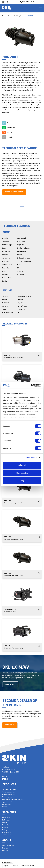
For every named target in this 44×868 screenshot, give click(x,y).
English (6, 866)
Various (5, 807)
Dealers (5, 848)
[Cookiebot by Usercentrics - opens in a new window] (31, 385)
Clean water (7, 818)
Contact (5, 851)
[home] (7, 8)
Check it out (10, 684)
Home (4, 16)
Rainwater (6, 825)
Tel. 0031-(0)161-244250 (11, 772)
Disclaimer (15, 865)
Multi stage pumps (9, 794)
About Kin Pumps (8, 846)
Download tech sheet (14, 192)
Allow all (22, 465)
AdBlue (5, 822)
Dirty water (6, 820)
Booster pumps (8, 797)
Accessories (7, 804)
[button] (40, 8)
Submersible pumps (9, 790)
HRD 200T (30, 16)
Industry (5, 827)
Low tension (7, 832)
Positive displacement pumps (13, 799)
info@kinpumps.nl (9, 770)
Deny (22, 481)
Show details (31, 458)
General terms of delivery (27, 865)
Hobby (5, 830)
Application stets (8, 802)
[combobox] (8, 866)
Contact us (10, 725)
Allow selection (22, 473)
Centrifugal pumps (20, 16)
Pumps (10, 16)
